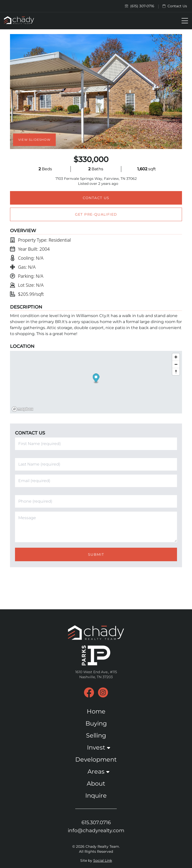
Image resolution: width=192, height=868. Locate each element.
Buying (96, 723)
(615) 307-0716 (139, 6)
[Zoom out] (176, 364)
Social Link (103, 860)
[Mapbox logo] (22, 409)
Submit (96, 554)
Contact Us (175, 6)
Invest (96, 747)
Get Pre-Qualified (96, 214)
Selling (96, 735)
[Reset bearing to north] (176, 372)
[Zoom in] (176, 357)
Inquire (96, 795)
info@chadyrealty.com (96, 830)
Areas (96, 771)
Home (96, 711)
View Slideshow (34, 140)
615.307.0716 (96, 822)
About (96, 783)
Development (96, 759)
